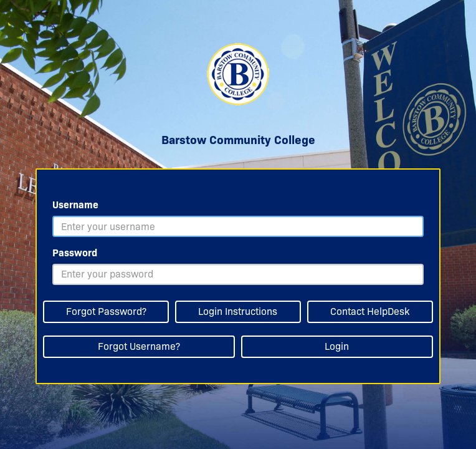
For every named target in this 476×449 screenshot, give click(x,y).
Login (337, 346)
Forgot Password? (106, 311)
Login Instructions (238, 311)
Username (75, 205)
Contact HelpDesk (370, 311)
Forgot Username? (139, 346)
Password (75, 253)
